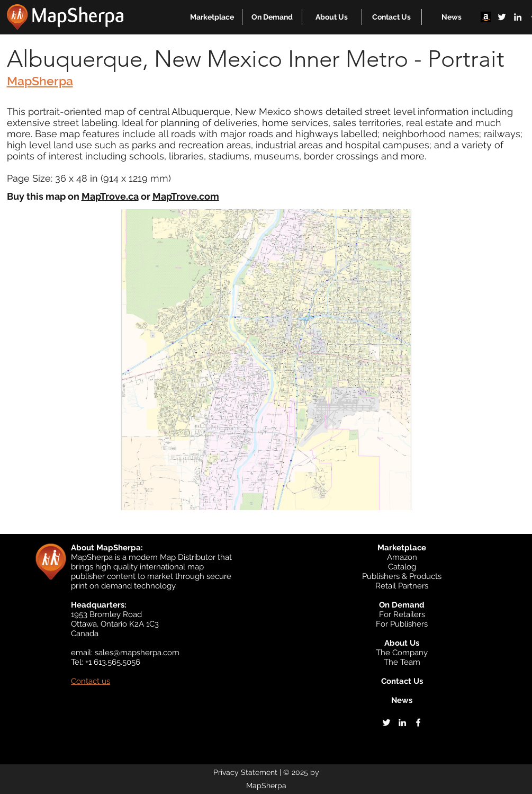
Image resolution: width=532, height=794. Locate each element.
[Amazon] (486, 17)
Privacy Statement (245, 772)
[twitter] (502, 17)
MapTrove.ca (110, 196)
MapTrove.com (186, 196)
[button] (212, 17)
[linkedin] (518, 17)
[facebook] (418, 722)
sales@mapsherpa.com (137, 653)
